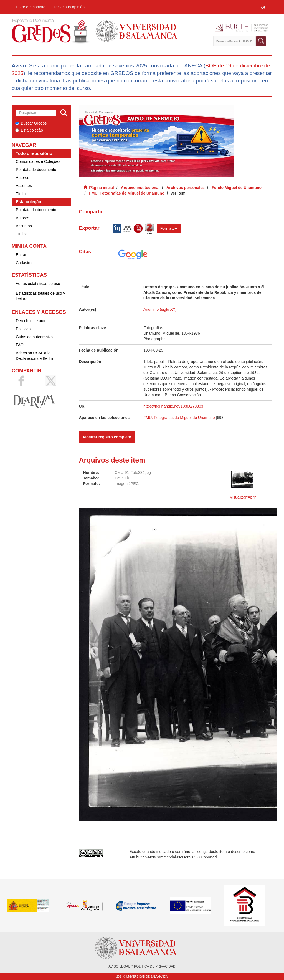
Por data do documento (36, 170)
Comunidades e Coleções (38, 161)
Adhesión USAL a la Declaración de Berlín (34, 356)
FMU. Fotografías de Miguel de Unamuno (127, 193)
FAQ (20, 345)
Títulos (22, 194)
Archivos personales (186, 188)
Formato (169, 228)
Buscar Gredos (31, 123)
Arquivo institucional (140, 188)
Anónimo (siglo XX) (160, 309)
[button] (263, 7)
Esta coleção (29, 130)
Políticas (23, 329)
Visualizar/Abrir (243, 497)
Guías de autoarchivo (34, 337)
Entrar (21, 255)
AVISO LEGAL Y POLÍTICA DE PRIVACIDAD (142, 966)
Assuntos (24, 186)
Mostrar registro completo (107, 437)
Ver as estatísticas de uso (38, 284)
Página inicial (101, 188)
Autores (22, 178)
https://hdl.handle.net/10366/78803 (173, 406)
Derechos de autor (32, 321)
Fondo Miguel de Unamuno (237, 188)
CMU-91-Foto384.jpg (133, 473)
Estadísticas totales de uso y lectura (40, 296)
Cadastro (24, 263)
